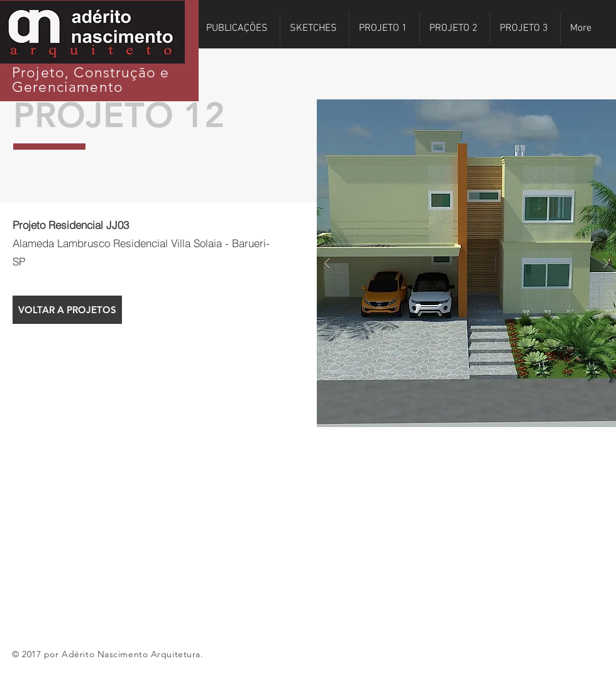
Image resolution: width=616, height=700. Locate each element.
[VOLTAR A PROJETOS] (67, 310)
